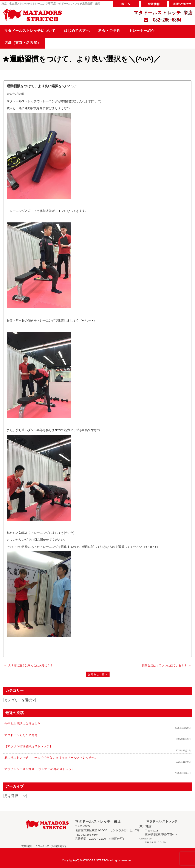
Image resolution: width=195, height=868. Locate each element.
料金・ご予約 (109, 31)
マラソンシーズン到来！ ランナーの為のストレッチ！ (41, 769)
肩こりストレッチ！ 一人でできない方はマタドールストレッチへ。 (51, 758)
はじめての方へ (77, 31)
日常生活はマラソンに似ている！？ (164, 665)
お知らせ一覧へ (98, 674)
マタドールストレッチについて (30, 31)
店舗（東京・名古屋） (23, 43)
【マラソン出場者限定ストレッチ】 (28, 746)
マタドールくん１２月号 (21, 735)
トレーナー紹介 (142, 31)
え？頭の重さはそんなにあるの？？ (31, 665)
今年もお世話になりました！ (24, 724)
